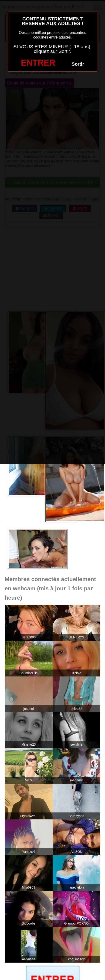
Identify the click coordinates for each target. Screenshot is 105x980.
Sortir (78, 64)
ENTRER (38, 63)
